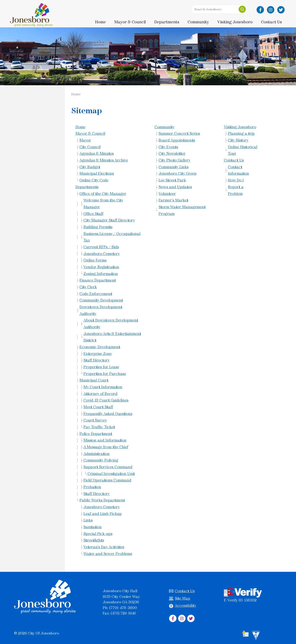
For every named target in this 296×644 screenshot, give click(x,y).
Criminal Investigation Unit (111, 474)
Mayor (85, 140)
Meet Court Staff (98, 407)
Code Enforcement (96, 294)
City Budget (90, 167)
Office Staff (93, 214)
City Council (90, 147)
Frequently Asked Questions (108, 414)
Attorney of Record (100, 394)
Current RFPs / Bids (101, 247)
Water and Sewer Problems (108, 554)
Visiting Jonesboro (240, 127)
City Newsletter (172, 153)
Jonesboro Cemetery (102, 254)
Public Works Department (102, 500)
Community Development (101, 300)
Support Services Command (108, 467)
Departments (87, 187)
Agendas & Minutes (97, 153)
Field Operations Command (107, 480)
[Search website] (218, 9)
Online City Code (94, 180)
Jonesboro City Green (178, 173)
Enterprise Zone (98, 354)
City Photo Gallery (174, 160)
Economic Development (100, 347)
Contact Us (234, 160)
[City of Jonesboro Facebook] (260, 10)
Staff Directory (97, 360)
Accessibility (183, 606)
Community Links (174, 167)
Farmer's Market (173, 200)
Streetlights (94, 540)
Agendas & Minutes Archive (104, 160)
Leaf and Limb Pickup (103, 514)
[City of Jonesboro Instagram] (271, 10)
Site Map (180, 598)
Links (88, 520)
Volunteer (167, 194)
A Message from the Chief (106, 447)
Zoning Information (101, 274)
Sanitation (93, 527)
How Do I (236, 180)
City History (238, 140)
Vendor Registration (101, 267)
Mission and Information (105, 440)
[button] (242, 9)
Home (100, 22)
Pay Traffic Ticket (99, 427)
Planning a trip (241, 133)
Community (164, 127)
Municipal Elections (97, 173)
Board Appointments (177, 140)
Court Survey (95, 420)
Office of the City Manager (103, 194)
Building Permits (98, 227)
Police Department (96, 434)
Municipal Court (94, 380)
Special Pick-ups (98, 534)
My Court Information (103, 387)
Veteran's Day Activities (104, 547)
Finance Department (98, 280)
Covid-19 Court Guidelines (106, 400)
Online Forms (95, 260)
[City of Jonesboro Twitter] (281, 10)
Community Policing (101, 460)
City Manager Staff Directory (109, 220)
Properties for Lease (101, 367)
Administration (97, 454)
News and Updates (175, 187)
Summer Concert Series (179, 133)
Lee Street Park (172, 180)
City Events (168, 147)
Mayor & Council (90, 133)
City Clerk (88, 287)
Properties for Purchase (105, 374)
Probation (92, 487)
